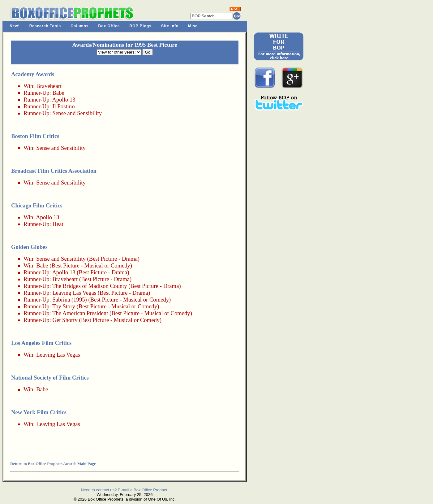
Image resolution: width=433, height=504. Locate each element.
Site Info (170, 26)
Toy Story (64, 306)
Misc (193, 26)
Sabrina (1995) (69, 300)
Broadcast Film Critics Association (54, 171)
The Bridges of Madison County (90, 286)
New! (15, 26)
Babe (58, 93)
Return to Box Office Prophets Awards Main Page (53, 464)
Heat (58, 224)
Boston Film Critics (35, 136)
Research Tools (45, 26)
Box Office (109, 26)
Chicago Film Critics (37, 205)
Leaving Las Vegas (74, 293)
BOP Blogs (141, 26)
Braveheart (49, 86)
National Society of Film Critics (50, 378)
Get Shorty (65, 320)
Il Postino (63, 106)
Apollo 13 (64, 100)
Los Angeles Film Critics (41, 343)
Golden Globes (29, 247)
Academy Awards (33, 74)
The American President (80, 313)
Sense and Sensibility (77, 113)
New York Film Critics (39, 412)
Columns (79, 26)
